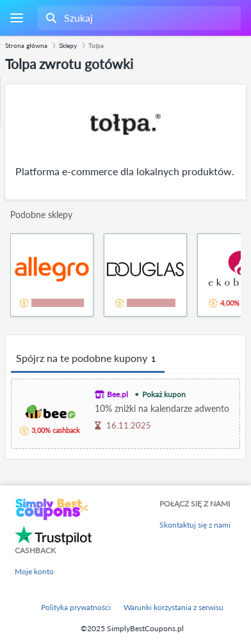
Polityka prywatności (76, 607)
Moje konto (34, 571)
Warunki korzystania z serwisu (174, 607)
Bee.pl (117, 394)
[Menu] (16, 18)
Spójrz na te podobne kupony (88, 359)
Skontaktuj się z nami (195, 525)
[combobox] (138, 18)
